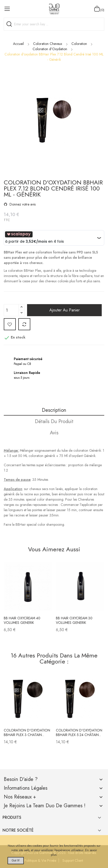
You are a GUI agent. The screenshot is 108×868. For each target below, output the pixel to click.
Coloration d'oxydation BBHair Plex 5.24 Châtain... (79, 732)
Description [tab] (54, 410)
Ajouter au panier (65, 310)
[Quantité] (11, 310)
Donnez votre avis (22, 204)
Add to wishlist (10, 324)
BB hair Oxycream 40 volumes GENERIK (22, 620)
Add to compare (24, 324)
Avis (54, 433)
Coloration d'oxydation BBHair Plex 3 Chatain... (27, 732)
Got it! (16, 860)
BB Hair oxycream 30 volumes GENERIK (74, 620)
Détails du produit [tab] (54, 421)
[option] (54, 121)
